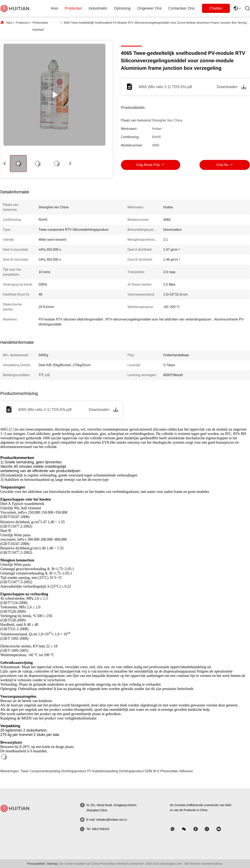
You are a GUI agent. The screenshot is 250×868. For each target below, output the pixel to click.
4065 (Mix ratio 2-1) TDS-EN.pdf (165, 87)
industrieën (98, 8)
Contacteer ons (181, 8)
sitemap (52, 864)
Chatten (216, 8)
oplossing (122, 8)
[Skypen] (198, 829)
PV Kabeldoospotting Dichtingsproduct (115, 771)
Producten (22, 23)
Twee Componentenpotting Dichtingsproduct (53, 771)
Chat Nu (222, 165)
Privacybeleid (36, 864)
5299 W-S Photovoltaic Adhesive (169, 771)
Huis (54, 8)
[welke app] (175, 829)
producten (73, 8)
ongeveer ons (150, 8)
